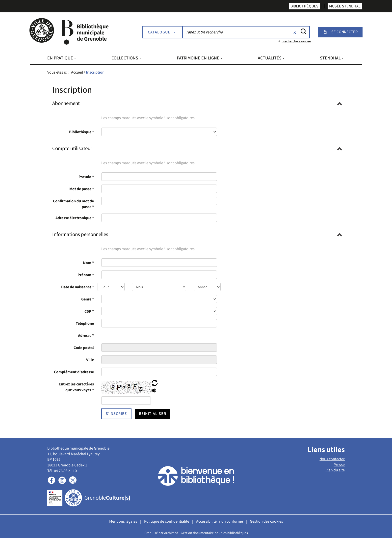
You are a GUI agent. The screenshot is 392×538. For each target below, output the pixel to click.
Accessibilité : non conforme (220, 521)
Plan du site (335, 470)
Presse (339, 465)
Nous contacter (332, 459)
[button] (66, 103)
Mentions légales (123, 521)
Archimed (171, 533)
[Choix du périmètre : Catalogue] (163, 32)
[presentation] (159, 335)
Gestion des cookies (266, 521)
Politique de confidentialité (167, 521)
